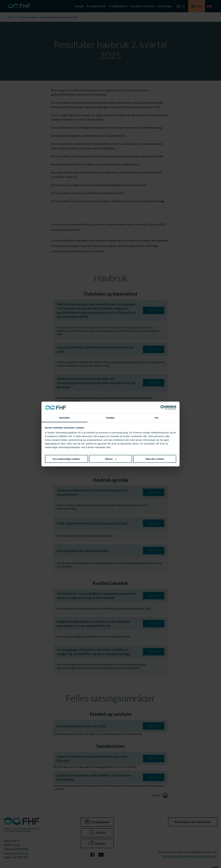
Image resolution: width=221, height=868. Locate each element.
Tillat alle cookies (155, 459)
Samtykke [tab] (65, 418)
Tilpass (111, 459)
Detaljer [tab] (110, 418)
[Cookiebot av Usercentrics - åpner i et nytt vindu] (163, 407)
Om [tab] (156, 418)
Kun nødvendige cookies (66, 459)
